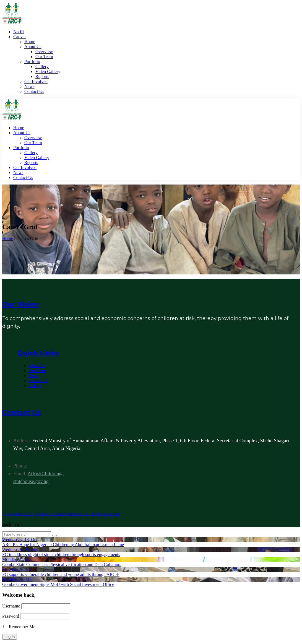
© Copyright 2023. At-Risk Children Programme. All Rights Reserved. (61, 514)
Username (11, 606)
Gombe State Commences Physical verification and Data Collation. (62, 564)
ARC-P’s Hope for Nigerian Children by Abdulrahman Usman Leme (63, 545)
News (33, 376)
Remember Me (19, 627)
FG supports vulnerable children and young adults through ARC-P (61, 574)
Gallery (35, 385)
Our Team (37, 371)
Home (8, 239)
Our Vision (21, 304)
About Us (37, 366)
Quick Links (38, 353)
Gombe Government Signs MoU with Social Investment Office (58, 584)
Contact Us (38, 381)
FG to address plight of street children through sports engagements (61, 555)
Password (11, 616)
